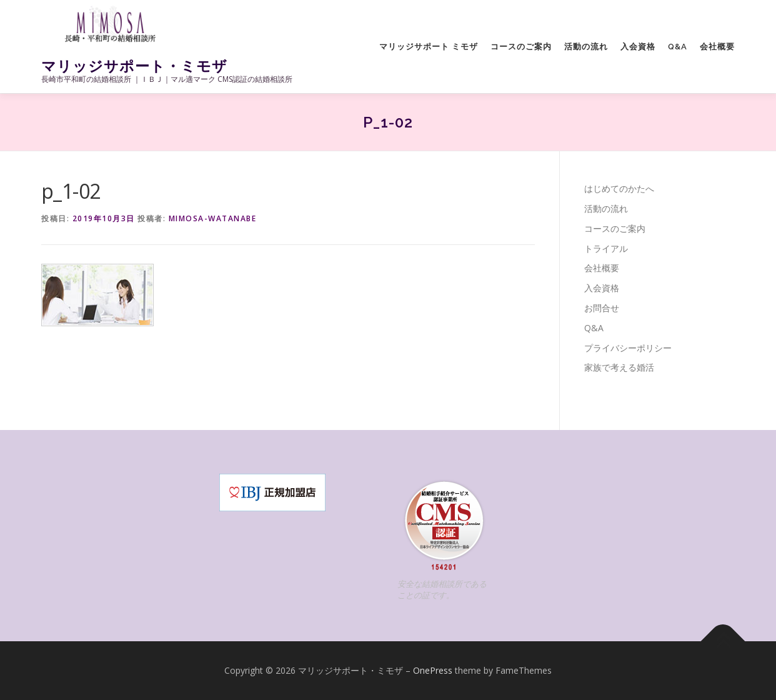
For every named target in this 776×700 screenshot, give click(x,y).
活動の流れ (586, 47)
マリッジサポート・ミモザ (134, 66)
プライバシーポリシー (628, 348)
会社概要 (717, 47)
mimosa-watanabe (213, 218)
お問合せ (602, 308)
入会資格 (638, 47)
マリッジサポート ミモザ (429, 47)
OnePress (433, 670)
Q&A (678, 47)
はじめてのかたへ (619, 188)
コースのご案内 (521, 47)
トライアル (606, 248)
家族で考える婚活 (619, 367)
